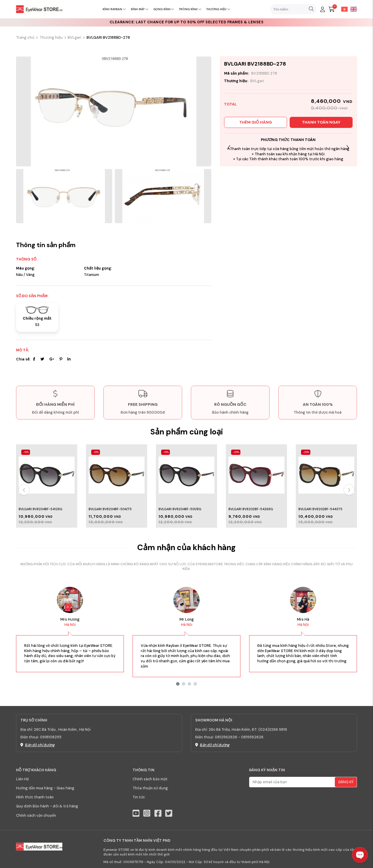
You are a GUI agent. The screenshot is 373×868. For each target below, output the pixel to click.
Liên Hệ (22, 779)
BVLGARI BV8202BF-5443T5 (320, 509)
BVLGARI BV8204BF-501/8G (180, 509)
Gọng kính (164, 9)
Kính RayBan (114, 9)
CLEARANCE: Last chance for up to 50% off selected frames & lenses (187, 22)
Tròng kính (190, 9)
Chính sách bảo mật (150, 779)
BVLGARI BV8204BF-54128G (41, 509)
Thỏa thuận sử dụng (150, 788)
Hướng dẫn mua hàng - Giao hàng (45, 788)
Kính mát (139, 9)
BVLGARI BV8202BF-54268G (251, 509)
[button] (348, 148)
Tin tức (139, 797)
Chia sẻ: (23, 359)
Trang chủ (25, 37)
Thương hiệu (218, 9)
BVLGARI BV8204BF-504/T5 (110, 509)
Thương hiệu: (236, 81)
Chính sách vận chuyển (36, 816)
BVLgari (74, 37)
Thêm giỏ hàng (256, 122)
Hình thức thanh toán (35, 797)
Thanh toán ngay (321, 122)
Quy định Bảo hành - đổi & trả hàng (47, 806)
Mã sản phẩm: (236, 73)
